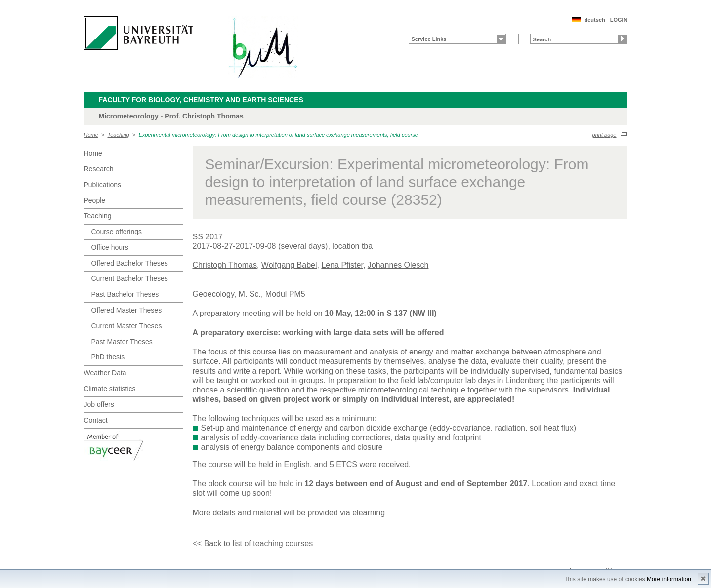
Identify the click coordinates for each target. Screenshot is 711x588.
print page (605, 135)
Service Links (429, 39)
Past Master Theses (122, 342)
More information (669, 579)
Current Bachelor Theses (130, 278)
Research (99, 169)
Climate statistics (110, 389)
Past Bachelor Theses (125, 294)
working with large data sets (335, 333)
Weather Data (105, 373)
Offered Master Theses (127, 310)
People (95, 200)
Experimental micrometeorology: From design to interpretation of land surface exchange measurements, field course (278, 135)
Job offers (99, 404)
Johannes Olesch (398, 265)
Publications (103, 185)
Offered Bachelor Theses (130, 263)
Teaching (119, 135)
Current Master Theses (127, 326)
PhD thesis (108, 357)
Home (91, 135)
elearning (369, 513)
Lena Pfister (342, 265)
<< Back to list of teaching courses (253, 543)
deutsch (594, 20)
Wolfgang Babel (289, 265)
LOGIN (619, 20)
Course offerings (117, 232)
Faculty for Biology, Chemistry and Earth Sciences (201, 100)
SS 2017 (208, 237)
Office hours (110, 247)
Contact (96, 420)
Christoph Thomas (225, 265)
